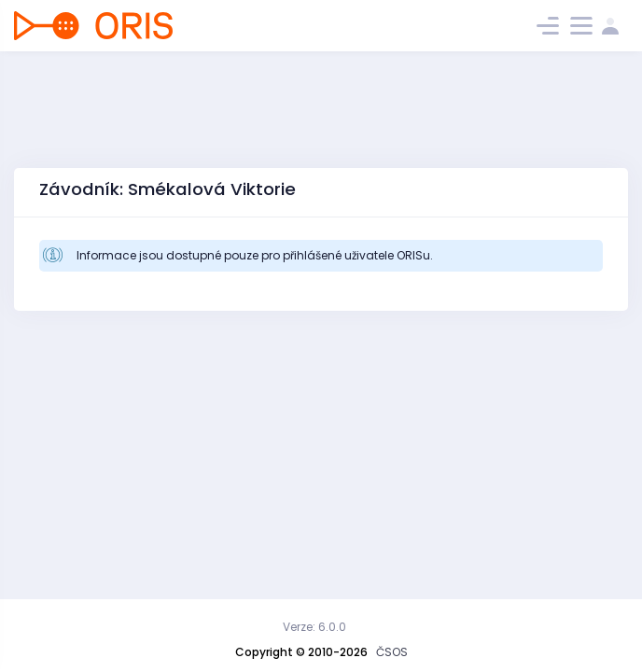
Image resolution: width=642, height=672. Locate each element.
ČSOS (392, 652)
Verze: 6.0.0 (314, 627)
